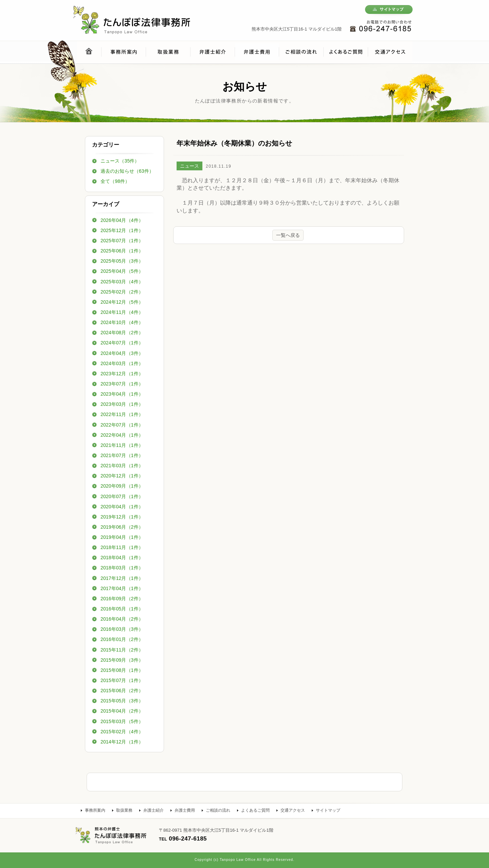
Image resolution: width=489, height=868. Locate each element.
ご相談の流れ (218, 810)
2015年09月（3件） (122, 660)
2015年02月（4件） (122, 732)
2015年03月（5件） (122, 721)
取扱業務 (124, 810)
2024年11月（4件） (122, 312)
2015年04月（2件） (122, 711)
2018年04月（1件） (122, 558)
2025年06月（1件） (122, 251)
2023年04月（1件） (122, 394)
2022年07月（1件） (122, 425)
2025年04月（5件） (122, 271)
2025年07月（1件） (122, 241)
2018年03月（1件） (122, 568)
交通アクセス (293, 810)
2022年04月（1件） (122, 435)
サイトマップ (328, 810)
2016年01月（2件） (122, 639)
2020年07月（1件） (122, 496)
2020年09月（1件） (122, 486)
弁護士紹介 (153, 810)
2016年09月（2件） (122, 599)
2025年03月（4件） (122, 282)
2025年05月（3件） (122, 261)
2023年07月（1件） (122, 384)
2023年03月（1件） (122, 404)
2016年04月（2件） (122, 619)
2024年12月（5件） (122, 302)
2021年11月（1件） (122, 445)
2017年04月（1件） (122, 588)
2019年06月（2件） (122, 527)
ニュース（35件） (120, 161)
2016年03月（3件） (122, 629)
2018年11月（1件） (122, 547)
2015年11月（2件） (122, 650)
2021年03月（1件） (122, 466)
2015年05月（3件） (122, 701)
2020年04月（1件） (122, 507)
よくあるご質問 (255, 810)
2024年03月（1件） (122, 363)
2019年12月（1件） (122, 517)
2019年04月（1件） (122, 537)
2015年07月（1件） (122, 680)
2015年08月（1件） (122, 670)
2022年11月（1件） (122, 414)
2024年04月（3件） (122, 353)
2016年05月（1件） (122, 609)
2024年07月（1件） (122, 343)
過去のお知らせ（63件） (127, 171)
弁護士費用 (185, 810)
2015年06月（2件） (122, 691)
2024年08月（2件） (122, 333)
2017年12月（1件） (122, 578)
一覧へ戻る (288, 235)
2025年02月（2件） (122, 292)
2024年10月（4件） (122, 322)
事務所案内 (95, 810)
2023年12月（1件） (122, 374)
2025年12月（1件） (122, 230)
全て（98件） (115, 181)
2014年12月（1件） (122, 742)
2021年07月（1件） (122, 455)
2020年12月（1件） (122, 476)
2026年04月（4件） (122, 220)
